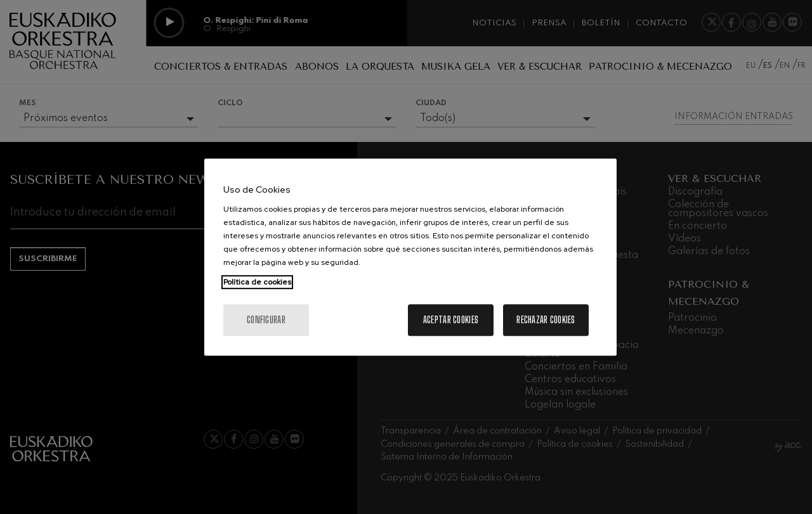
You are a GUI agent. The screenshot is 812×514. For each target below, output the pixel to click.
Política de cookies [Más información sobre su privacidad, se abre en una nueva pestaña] (257, 282)
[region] (410, 257)
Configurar (266, 320)
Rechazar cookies (546, 320)
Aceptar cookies (451, 320)
